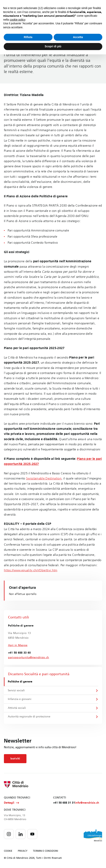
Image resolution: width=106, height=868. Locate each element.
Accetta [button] (78, 37)
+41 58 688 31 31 (64, 803)
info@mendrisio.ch (87, 803)
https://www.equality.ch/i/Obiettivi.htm (31, 570)
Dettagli (11, 803)
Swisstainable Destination (44, 478)
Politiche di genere (20, 682)
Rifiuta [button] (28, 37)
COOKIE (8, 852)
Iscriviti (15, 759)
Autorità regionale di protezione (29, 717)
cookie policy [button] (17, 20)
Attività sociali (17, 708)
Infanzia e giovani (20, 699)
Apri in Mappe (18, 645)
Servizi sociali (16, 690)
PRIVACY (23, 852)
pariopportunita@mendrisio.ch (29, 657)
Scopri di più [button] (53, 46)
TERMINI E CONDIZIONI (45, 852)
